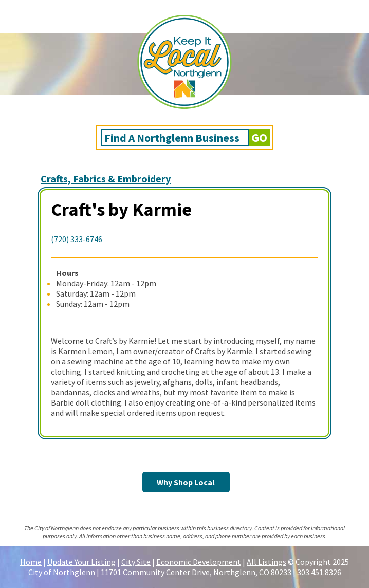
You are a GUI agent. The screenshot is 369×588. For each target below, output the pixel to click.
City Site (136, 562)
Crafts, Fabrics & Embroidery (106, 179)
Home (31, 562)
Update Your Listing (81, 562)
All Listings (266, 562)
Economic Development (199, 562)
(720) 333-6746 (77, 239)
